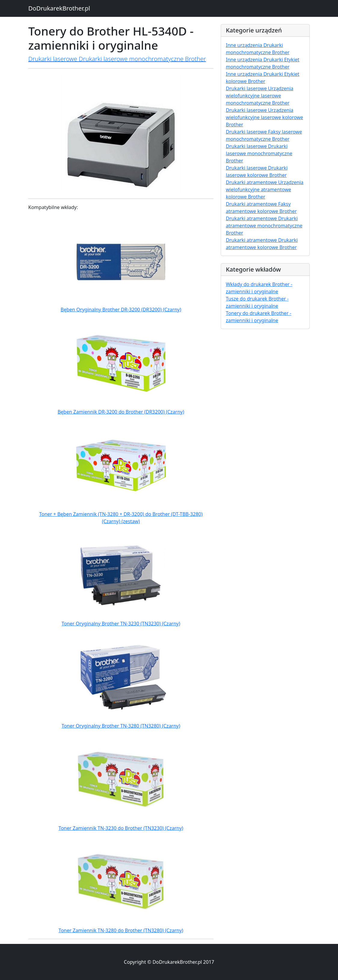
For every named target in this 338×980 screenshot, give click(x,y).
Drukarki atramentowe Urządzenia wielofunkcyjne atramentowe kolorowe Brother (265, 190)
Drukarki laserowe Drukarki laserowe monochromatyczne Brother (117, 59)
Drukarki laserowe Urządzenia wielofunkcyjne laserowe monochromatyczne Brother (260, 96)
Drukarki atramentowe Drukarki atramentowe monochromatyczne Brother (264, 226)
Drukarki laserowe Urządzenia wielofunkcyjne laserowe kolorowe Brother (264, 117)
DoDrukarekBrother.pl (59, 8)
